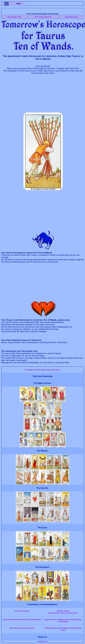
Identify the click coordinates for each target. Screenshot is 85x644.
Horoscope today (14, 17)
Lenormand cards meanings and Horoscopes (22, 620)
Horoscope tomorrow (43, 17)
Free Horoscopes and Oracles (22, 628)
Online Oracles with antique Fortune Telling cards (63, 629)
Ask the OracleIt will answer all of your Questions (63, 612)
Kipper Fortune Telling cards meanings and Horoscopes (63, 621)
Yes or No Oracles (22, 611)
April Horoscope (71, 17)
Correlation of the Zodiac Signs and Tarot (42, 370)
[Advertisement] (43, 94)
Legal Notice (42, 641)
